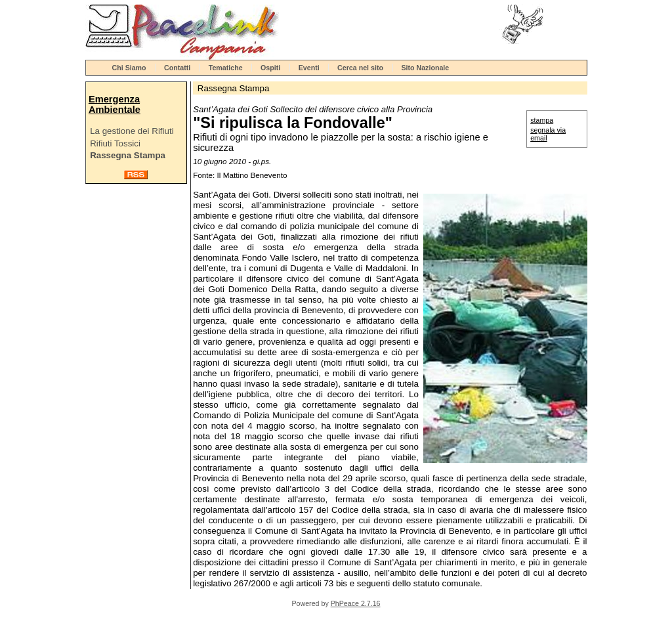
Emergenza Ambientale (115, 104)
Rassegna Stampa (128, 155)
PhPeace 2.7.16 (356, 603)
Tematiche (226, 68)
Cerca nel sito (360, 68)
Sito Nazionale (425, 68)
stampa (542, 120)
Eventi (309, 68)
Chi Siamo (129, 68)
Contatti (177, 68)
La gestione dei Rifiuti (132, 131)
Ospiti (270, 68)
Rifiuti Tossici (115, 143)
